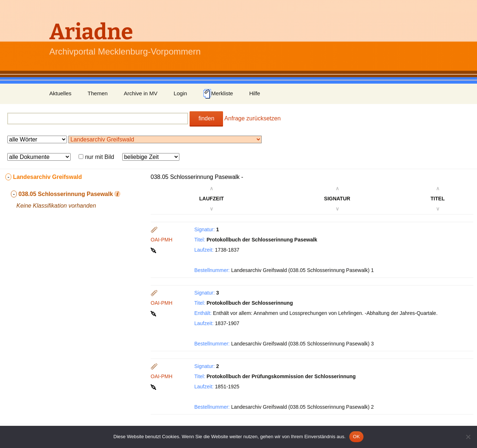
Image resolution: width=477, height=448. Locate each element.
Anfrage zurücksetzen (253, 118)
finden (206, 118)
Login (180, 93)
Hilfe (255, 93)
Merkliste (218, 94)
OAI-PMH (162, 240)
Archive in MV (141, 93)
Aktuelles (61, 93)
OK (356, 437)
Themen (98, 93)
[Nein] (468, 437)
